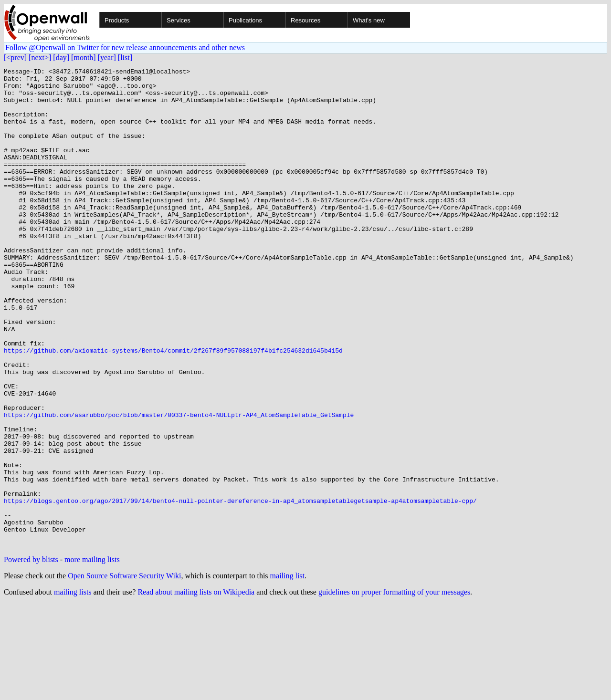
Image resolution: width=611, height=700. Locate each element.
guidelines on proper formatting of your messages (394, 688)
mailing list (287, 672)
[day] (61, 57)
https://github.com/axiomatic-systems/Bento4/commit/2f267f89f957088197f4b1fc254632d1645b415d (173, 407)
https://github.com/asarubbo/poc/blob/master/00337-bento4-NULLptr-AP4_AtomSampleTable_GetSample (179, 485)
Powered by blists (31, 655)
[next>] (40, 57)
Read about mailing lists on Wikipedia (196, 688)
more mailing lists (92, 655)
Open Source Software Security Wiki (124, 672)
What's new (369, 20)
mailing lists (73, 688)
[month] (84, 57)
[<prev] (15, 57)
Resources (305, 20)
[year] (107, 57)
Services (179, 20)
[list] (125, 57)
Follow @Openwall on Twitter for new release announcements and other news (125, 47)
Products (117, 20)
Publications (245, 20)
